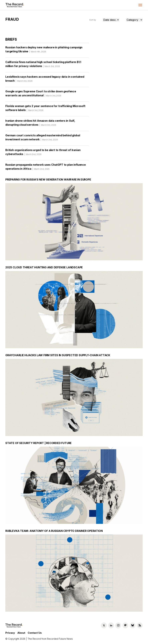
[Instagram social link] (118, 625)
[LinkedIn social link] (111, 625)
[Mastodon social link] (125, 625)
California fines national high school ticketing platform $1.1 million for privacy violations (43, 65)
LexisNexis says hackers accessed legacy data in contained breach (45, 80)
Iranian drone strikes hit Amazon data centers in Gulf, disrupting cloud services (40, 124)
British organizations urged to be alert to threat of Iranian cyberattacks (43, 153)
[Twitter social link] (104, 625)
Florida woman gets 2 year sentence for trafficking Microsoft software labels (45, 109)
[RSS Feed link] (140, 625)
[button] (140, 5)
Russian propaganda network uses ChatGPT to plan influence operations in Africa (46, 168)
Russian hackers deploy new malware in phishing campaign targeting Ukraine (44, 50)
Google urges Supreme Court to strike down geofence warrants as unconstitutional (41, 94)
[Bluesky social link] (133, 625)
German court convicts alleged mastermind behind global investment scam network (43, 138)
